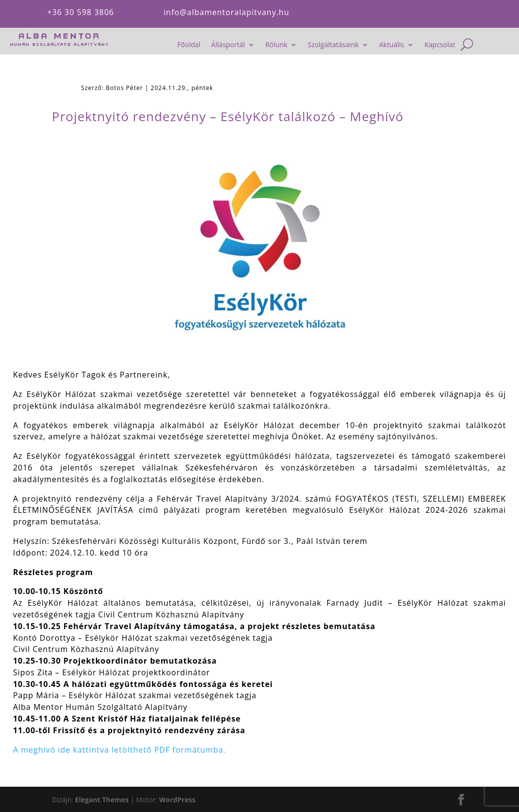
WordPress (177, 800)
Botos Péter (125, 88)
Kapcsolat (440, 45)
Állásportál (228, 45)
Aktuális (392, 45)
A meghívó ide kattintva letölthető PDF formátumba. (120, 750)
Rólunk (276, 45)
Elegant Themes (102, 800)
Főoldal (189, 45)
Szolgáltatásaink (333, 45)
